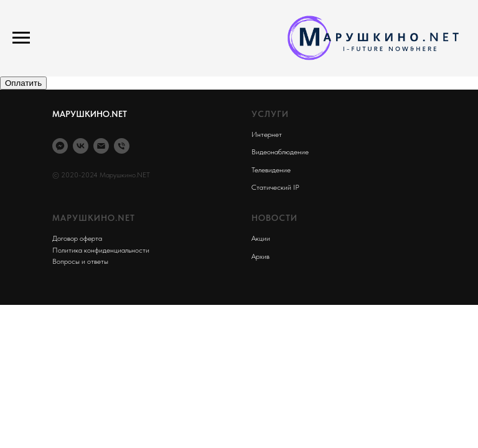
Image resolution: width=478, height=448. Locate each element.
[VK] (81, 146)
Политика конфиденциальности (101, 250)
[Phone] (122, 146)
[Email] (101, 146)
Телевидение (271, 170)
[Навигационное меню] (21, 38)
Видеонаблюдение (280, 152)
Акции (261, 238)
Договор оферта (77, 238)
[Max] (60, 146)
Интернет (267, 134)
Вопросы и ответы (80, 261)
